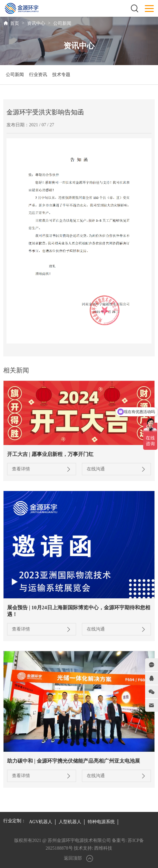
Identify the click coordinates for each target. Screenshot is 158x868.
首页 (15, 23)
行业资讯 (38, 75)
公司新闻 (62, 23)
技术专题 (61, 75)
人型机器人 (70, 822)
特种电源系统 (101, 822)
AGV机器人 (41, 822)
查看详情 (42, 469)
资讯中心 (36, 23)
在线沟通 (116, 469)
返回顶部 (79, 858)
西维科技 (103, 848)
